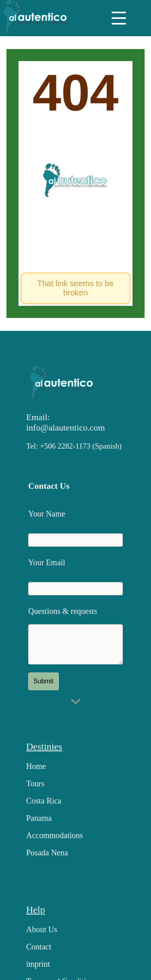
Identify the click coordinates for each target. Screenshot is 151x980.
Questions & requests (63, 611)
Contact (39, 947)
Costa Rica (44, 801)
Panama (39, 818)
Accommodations (55, 835)
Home (36, 766)
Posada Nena (47, 853)
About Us (42, 929)
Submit (43, 681)
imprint (38, 964)
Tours (35, 783)
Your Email (47, 562)
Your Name (47, 514)
